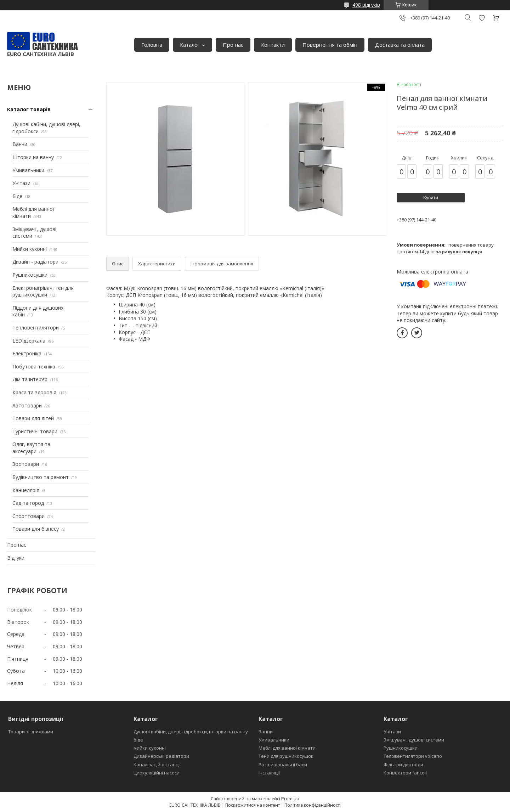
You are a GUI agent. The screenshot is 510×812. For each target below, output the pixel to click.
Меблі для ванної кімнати (287, 748)
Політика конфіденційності (313, 805)
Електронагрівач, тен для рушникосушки (43, 291)
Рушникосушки (30, 275)
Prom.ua (290, 799)
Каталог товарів (29, 109)
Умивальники (28, 170)
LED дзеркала (29, 341)
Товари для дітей (33, 418)
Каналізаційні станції (157, 765)
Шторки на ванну (33, 157)
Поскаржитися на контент (253, 805)
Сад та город (28, 503)
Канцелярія (26, 490)
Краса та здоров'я (34, 392)
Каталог (190, 45)
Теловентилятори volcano (413, 756)
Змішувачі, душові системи (414, 740)
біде (138, 740)
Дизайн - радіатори (35, 262)
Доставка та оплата (400, 45)
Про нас (233, 45)
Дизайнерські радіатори (161, 756)
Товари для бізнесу (36, 529)
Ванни (20, 144)
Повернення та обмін (330, 45)
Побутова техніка (34, 366)
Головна (152, 45)
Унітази (21, 183)
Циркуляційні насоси (157, 773)
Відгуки (16, 558)
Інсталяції (269, 773)
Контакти (273, 45)
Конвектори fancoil (405, 773)
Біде (17, 196)
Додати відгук (482, 18)
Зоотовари (26, 464)
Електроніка (27, 353)
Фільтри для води (403, 765)
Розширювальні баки (283, 765)
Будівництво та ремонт (41, 477)
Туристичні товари (35, 431)
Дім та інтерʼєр (30, 379)
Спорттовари (29, 516)
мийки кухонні (150, 748)
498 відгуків (366, 5)
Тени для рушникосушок (286, 756)
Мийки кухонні (30, 249)
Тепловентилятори (36, 328)
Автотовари (27, 405)
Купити (431, 198)
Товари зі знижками (31, 732)
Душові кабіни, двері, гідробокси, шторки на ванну (191, 732)
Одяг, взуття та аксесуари (31, 448)
